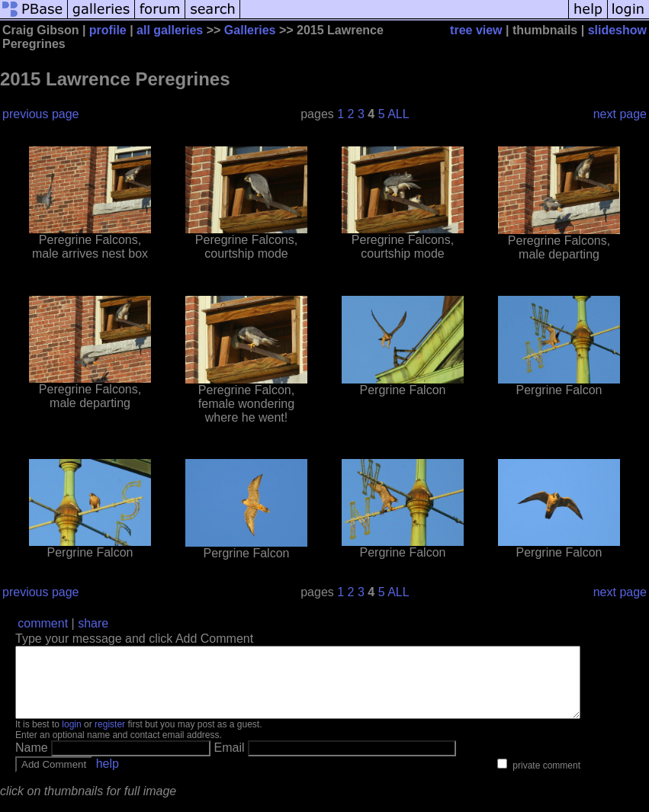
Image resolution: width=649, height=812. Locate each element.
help (108, 777)
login (71, 738)
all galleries (170, 30)
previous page (41, 114)
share (93, 623)
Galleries (250, 30)
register (110, 738)
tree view (476, 30)
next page (620, 114)
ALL (398, 114)
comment (43, 623)
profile (108, 30)
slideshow (617, 30)
